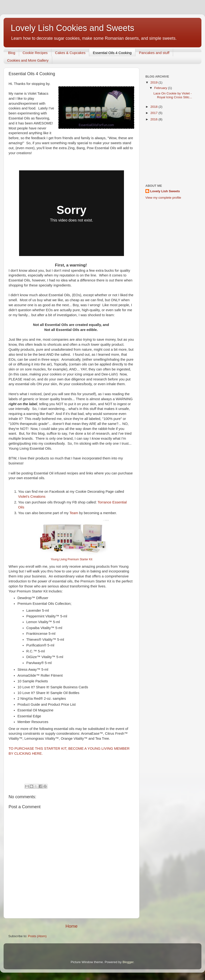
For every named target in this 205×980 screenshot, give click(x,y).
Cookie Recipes (35, 53)
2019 (154, 82)
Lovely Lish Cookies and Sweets (72, 28)
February (161, 88)
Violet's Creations (32, 497)
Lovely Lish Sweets (165, 191)
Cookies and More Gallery (28, 60)
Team (74, 513)
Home (72, 926)
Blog (12, 53)
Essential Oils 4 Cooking (112, 53)
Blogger (128, 962)
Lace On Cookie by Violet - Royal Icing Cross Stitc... (173, 95)
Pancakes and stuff (154, 53)
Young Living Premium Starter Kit (72, 559)
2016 (154, 119)
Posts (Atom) (37, 936)
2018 (154, 107)
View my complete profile (163, 198)
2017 (154, 113)
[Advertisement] (171, 153)
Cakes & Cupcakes (70, 53)
